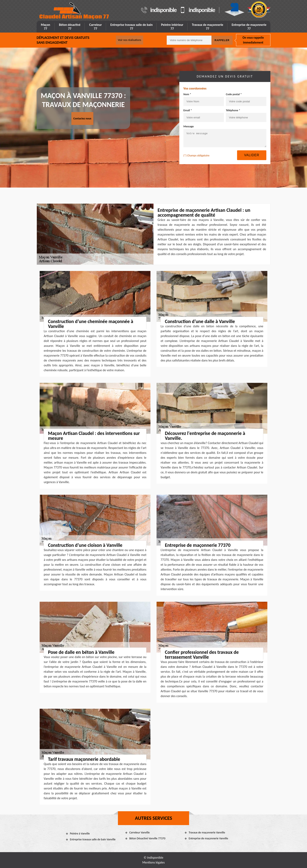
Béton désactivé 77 (70, 27)
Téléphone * (233, 110)
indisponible (163, 10)
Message (189, 126)
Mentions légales (153, 862)
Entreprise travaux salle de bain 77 (132, 27)
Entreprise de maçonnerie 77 (249, 27)
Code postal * (234, 94)
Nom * (187, 94)
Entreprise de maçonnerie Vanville (208, 838)
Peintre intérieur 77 (172, 27)
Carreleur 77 (96, 27)
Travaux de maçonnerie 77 (208, 27)
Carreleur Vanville (139, 833)
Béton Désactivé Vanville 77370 (147, 838)
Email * (188, 110)
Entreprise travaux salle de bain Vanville (93, 839)
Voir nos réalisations (130, 40)
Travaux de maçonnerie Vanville (207, 833)
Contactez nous (82, 118)
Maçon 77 (46, 27)
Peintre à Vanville (80, 834)
